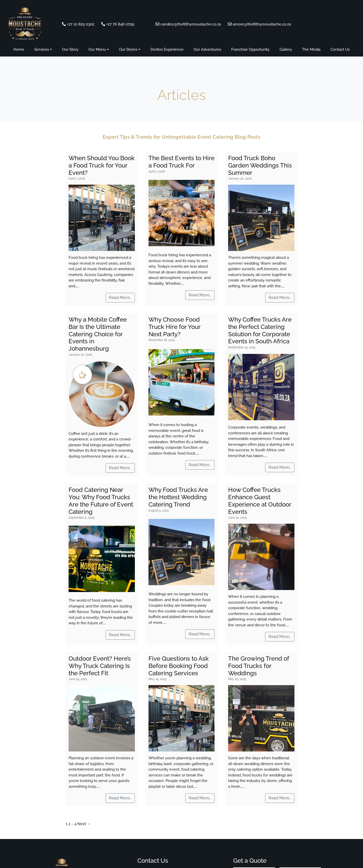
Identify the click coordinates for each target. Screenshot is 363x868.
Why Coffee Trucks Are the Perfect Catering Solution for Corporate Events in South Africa (260, 330)
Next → (84, 824)
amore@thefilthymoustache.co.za (259, 24)
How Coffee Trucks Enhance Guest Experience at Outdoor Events (260, 501)
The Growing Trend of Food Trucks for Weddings (259, 666)
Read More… (120, 298)
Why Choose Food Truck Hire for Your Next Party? (175, 327)
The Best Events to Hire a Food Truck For (181, 162)
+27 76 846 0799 (118, 24)
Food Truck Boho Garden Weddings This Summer (260, 165)
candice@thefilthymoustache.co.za (189, 24)
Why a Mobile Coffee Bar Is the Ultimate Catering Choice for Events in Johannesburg (98, 334)
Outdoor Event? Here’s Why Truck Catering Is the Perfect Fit (100, 666)
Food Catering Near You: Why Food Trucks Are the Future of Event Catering (101, 501)
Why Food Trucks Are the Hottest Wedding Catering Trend (178, 497)
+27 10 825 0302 (78, 24)
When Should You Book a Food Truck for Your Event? (102, 165)
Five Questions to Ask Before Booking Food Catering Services (179, 666)
